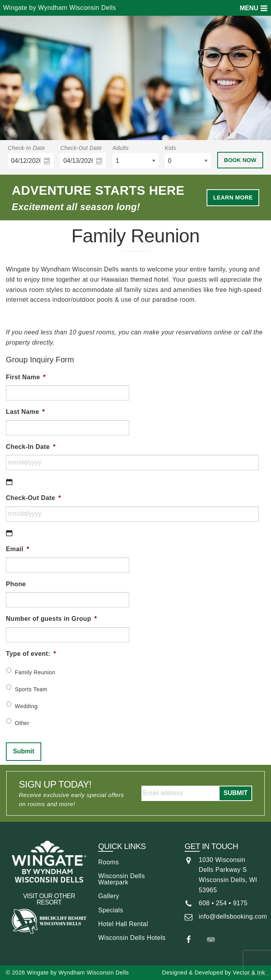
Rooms (109, 862)
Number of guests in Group (51, 619)
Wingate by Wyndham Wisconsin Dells (60, 8)
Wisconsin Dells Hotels (132, 938)
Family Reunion (35, 672)
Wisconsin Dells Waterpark (122, 879)
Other (22, 723)
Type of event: (31, 654)
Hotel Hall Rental (123, 924)
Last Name (25, 412)
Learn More (233, 197)
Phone (16, 584)
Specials (111, 910)
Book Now (240, 160)
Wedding (26, 706)
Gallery (109, 896)
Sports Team (31, 689)
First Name (26, 377)
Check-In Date (27, 148)
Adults (120, 148)
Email (17, 549)
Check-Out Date (81, 148)
